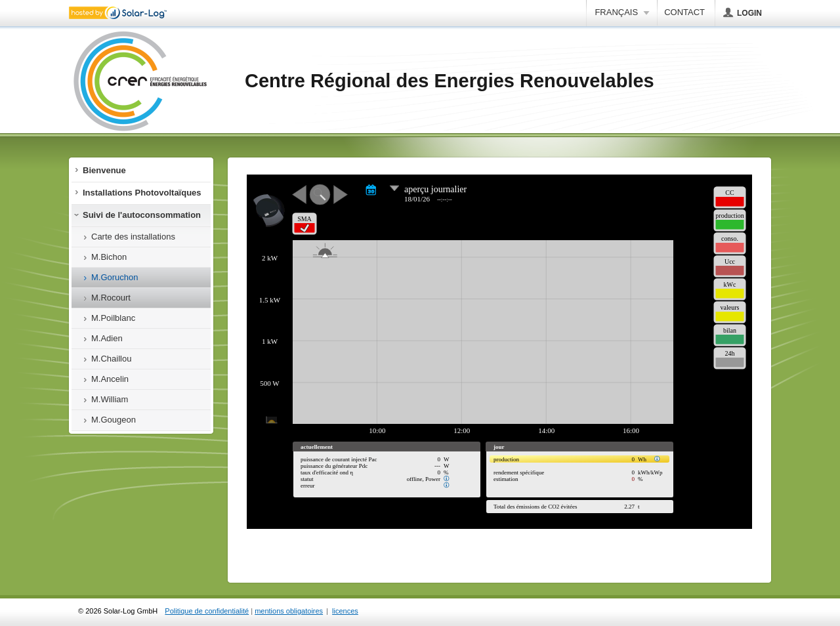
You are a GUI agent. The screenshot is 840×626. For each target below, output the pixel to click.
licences (345, 611)
